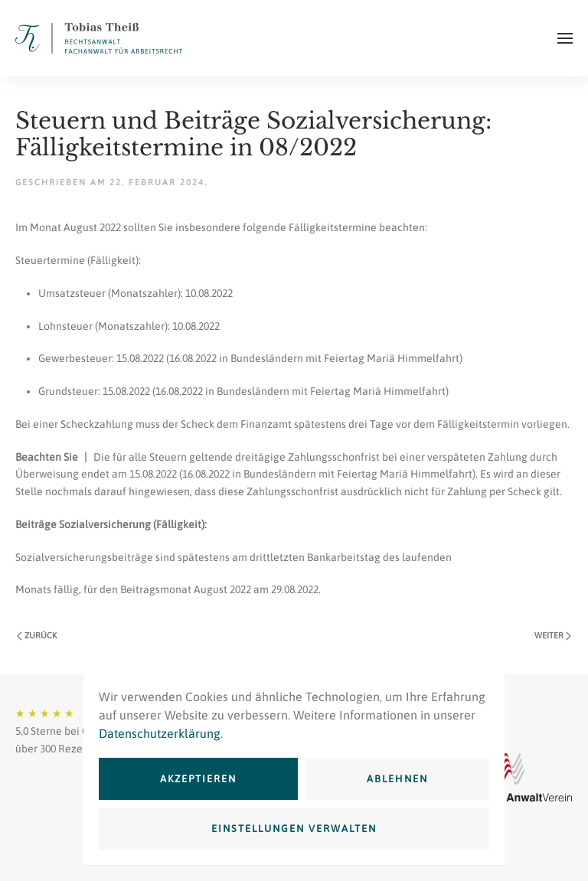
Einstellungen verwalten (294, 829)
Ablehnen (397, 779)
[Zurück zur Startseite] (99, 38)
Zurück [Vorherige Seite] (37, 636)
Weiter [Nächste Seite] (553, 636)
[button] (565, 38)
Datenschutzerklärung (160, 733)
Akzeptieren (198, 779)
